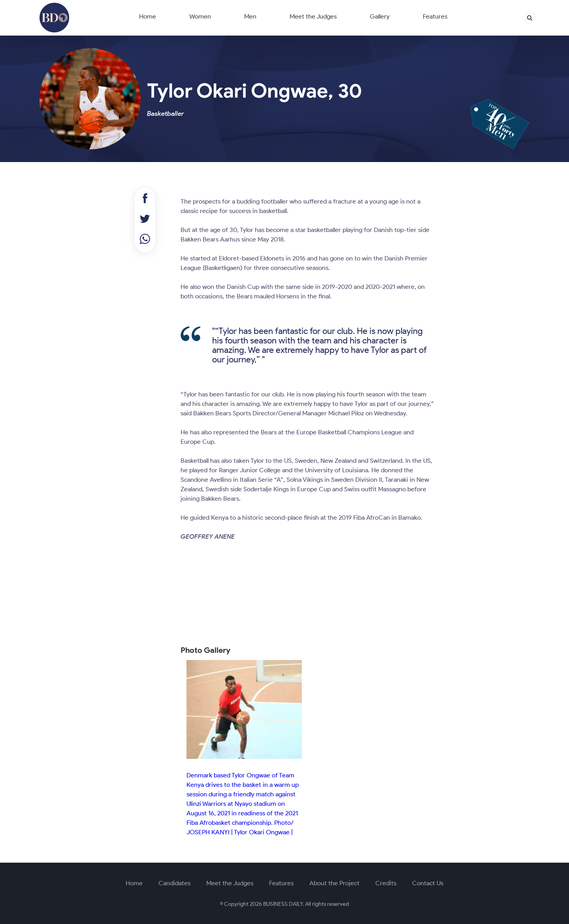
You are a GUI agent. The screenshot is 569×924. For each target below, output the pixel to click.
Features (435, 16)
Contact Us (428, 883)
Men (250, 16)
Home (148, 16)
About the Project (334, 883)
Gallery (380, 16)
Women (200, 16)
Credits (386, 883)
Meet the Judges (313, 16)
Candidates (174, 883)
